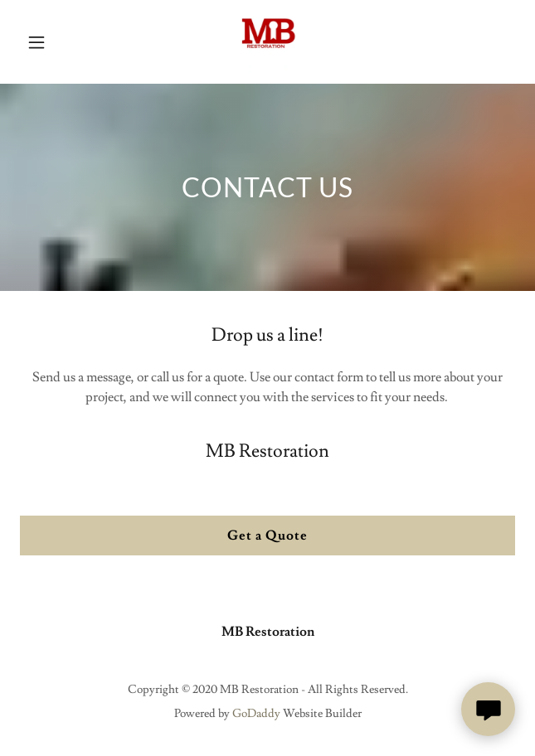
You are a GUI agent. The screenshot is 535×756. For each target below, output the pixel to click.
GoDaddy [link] (256, 714)
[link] (268, 42)
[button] (41, 42)
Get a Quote (267, 535)
